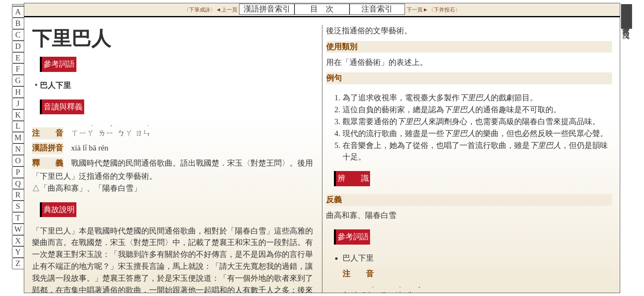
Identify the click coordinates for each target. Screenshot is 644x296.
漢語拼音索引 (267, 9)
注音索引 (377, 9)
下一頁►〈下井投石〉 (433, 10)
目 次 (322, 9)
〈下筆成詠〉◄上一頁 (210, 10)
